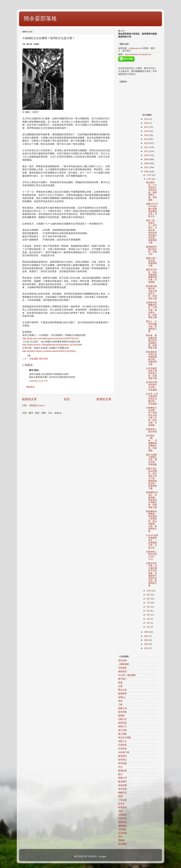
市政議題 (34, 359)
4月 (149, 615)
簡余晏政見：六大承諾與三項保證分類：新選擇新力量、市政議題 (151, 191)
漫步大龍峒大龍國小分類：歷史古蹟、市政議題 (151, 460)
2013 (147, 143)
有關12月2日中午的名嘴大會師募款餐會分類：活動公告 (152, 210)
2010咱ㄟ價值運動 (127, 675)
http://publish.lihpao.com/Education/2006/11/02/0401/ (49, 351)
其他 (120, 811)
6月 (149, 607)
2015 (147, 135)
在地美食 (122, 749)
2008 (147, 163)
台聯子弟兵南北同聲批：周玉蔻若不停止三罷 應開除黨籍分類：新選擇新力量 (151, 479)
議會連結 (122, 826)
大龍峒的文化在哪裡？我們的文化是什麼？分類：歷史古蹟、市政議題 (151, 416)
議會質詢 (122, 672)
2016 (147, 131)
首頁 (67, 399)
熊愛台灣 (122, 778)
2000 (147, 644)
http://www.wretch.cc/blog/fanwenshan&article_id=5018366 (52, 345)
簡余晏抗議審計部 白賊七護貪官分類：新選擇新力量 (151, 292)
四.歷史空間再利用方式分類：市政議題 (152, 386)
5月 (149, 611)
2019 (147, 119)
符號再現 (122, 745)
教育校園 (122, 763)
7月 (149, 603)
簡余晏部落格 (40, 18)
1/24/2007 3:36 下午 (39, 381)
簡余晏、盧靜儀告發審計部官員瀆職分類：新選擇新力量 (151, 342)
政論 (120, 683)
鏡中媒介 (122, 679)
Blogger (103, 856)
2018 (147, 123)
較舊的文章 (104, 399)
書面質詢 (122, 756)
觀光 (120, 774)
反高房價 (122, 833)
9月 (149, 595)
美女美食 (122, 789)
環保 (120, 701)
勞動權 (121, 840)
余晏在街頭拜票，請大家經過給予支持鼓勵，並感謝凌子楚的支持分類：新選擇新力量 (151, 574)
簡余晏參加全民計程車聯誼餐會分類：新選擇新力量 (151, 358)
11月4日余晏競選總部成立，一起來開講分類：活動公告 (152, 542)
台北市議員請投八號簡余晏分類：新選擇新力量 (151, 373)
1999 (147, 648)
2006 (147, 171)
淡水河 (121, 804)
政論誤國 (122, 785)
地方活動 (122, 730)
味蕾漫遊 (122, 807)
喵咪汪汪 (122, 727)
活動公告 (122, 719)
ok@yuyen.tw (135, 48)
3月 (149, 619)
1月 (149, 627)
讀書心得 (122, 708)
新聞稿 (121, 716)
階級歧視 (122, 822)
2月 (149, 623)
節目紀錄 (122, 660)
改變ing (122, 697)
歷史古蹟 (43, 359)
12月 (149, 175)
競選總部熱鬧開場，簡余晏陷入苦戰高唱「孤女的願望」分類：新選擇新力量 (151, 521)
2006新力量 (124, 752)
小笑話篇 (122, 800)
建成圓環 (122, 782)
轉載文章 (122, 793)
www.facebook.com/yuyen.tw (138, 54)
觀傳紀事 (122, 771)
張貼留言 (30, 387)
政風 (120, 796)
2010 (147, 155)
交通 (120, 686)
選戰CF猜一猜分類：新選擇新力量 (152, 262)
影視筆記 (122, 760)
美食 (120, 837)
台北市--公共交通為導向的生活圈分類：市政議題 (152, 399)
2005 (147, 632)
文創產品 (122, 815)
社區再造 (122, 818)
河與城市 (122, 829)
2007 (147, 167)
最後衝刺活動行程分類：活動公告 (151, 251)
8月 (149, 599)
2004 (147, 636)
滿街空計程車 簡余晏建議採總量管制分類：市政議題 (151, 276)
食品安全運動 (125, 738)
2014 (147, 139)
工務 (120, 705)
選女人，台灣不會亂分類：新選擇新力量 (151, 326)
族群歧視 (122, 723)
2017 (147, 127)
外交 (120, 767)
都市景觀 (122, 712)
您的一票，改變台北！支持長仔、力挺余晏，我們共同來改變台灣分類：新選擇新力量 (151, 232)
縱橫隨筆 (122, 694)
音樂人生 (122, 741)
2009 (147, 159)
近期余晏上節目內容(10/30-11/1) (151, 556)
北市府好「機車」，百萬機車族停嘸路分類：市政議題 (151, 443)
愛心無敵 (122, 734)
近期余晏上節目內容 (151, 430)
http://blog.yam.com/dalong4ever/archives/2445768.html (51, 338)
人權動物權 (124, 664)
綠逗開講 (122, 844)
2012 (147, 147)
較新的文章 (29, 399)
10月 (149, 591)
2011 (147, 151)
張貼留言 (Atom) (37, 405)
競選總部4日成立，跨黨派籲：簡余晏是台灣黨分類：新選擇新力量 (152, 500)
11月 (149, 179)
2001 (147, 640)
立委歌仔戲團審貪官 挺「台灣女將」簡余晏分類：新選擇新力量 (152, 310)
